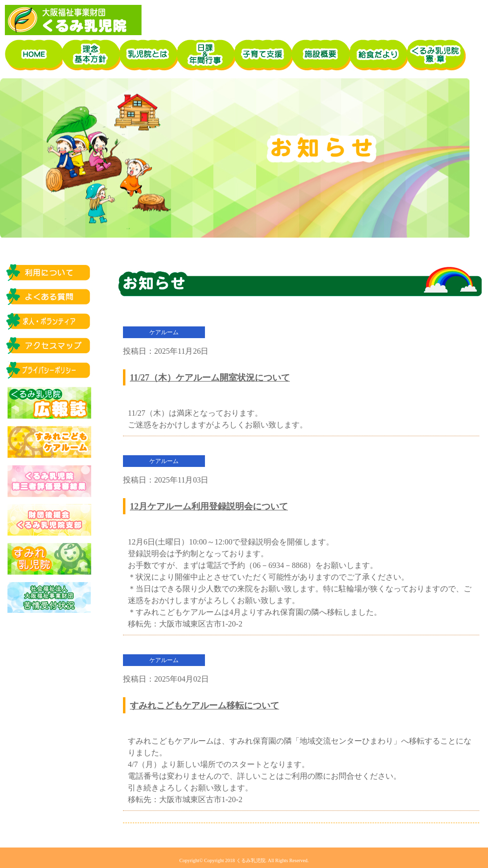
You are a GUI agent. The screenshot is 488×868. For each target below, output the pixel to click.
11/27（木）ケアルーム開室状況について (210, 378)
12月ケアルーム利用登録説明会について (209, 506)
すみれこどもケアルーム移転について (204, 706)
